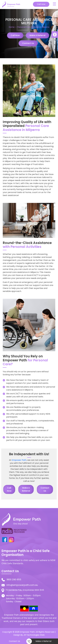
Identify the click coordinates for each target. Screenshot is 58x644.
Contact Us (28, 43)
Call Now (15, 35)
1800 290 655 (14, 579)
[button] (55, 35)
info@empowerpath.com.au (22, 585)
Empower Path (19, 460)
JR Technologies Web (34, 635)
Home (12, 27)
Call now (41, 4)
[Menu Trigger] (54, 4)
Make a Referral (37, 35)
